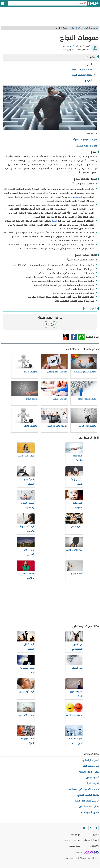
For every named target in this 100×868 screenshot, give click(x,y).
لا (46, 324)
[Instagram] (85, 828)
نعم (54, 324)
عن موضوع (75, 835)
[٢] (73, 183)
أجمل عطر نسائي (90, 760)
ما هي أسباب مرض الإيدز (87, 801)
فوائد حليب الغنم (91, 766)
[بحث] (85, 3)
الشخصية (78, 197)
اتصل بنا (95, 835)
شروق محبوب (66, 46)
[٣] (67, 259)
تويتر (66, 337)
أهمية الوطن (92, 778)
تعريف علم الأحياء (90, 783)
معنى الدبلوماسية (90, 812)
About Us (95, 846)
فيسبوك (74, 337)
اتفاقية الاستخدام (91, 840)
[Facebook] (96, 828)
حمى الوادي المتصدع (89, 772)
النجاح (76, 165)
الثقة (54, 221)
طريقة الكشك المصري (88, 795)
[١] (68, 172)
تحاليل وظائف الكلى (89, 807)
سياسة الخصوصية (73, 840)
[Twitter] (91, 828)
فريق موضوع (74, 846)
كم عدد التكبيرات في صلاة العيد (83, 789)
